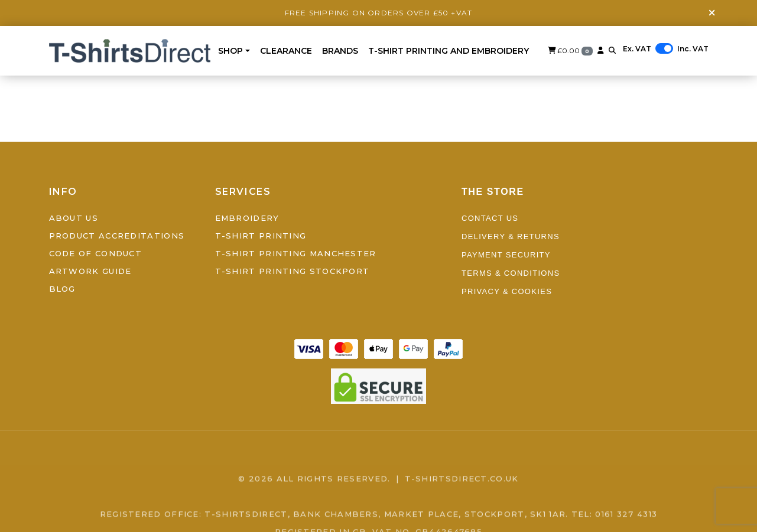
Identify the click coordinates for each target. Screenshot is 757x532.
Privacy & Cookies (507, 291)
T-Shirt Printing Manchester (296, 253)
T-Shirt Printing (261, 236)
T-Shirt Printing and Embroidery (449, 51)
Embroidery (247, 218)
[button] (612, 50)
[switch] (664, 48)
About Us (74, 218)
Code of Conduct (96, 253)
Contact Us (490, 218)
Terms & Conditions (511, 273)
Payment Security (506, 255)
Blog (62, 289)
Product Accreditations (117, 236)
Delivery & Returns (511, 236)
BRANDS (340, 51)
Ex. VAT (637, 49)
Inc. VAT (693, 49)
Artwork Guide (90, 271)
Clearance (286, 51)
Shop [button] (230, 51)
